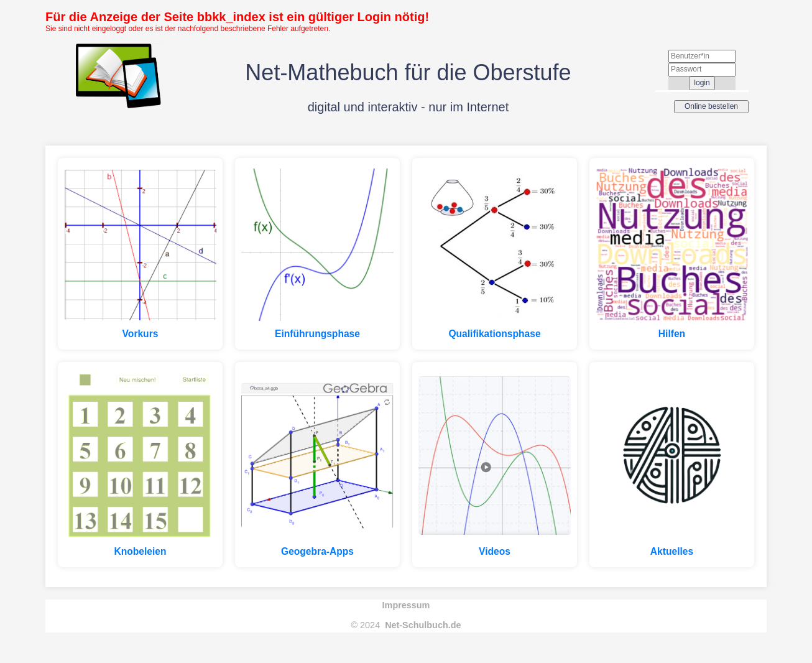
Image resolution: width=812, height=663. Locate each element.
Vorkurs (141, 334)
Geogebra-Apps (317, 551)
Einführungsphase (317, 334)
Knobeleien (140, 551)
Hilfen (672, 334)
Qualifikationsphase (494, 334)
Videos (495, 551)
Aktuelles (672, 551)
